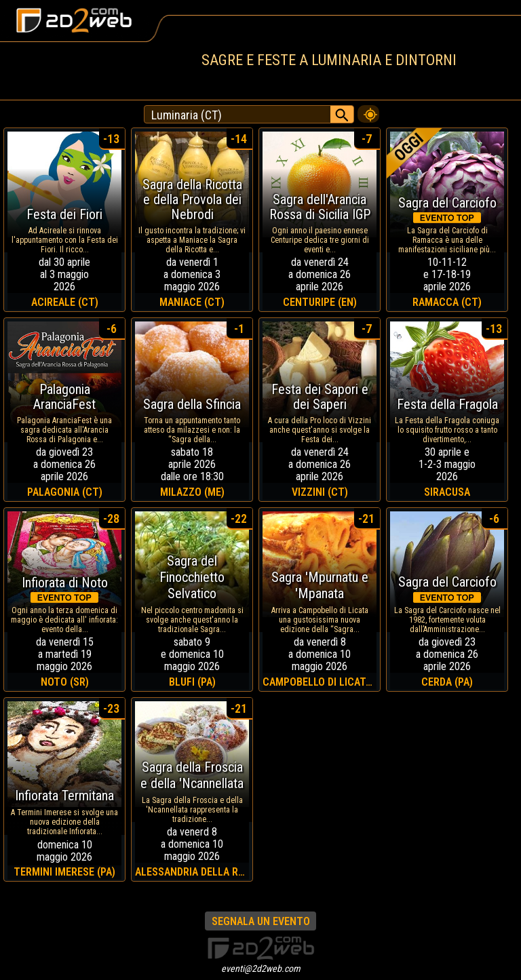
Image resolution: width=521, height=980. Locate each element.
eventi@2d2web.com (261, 968)
